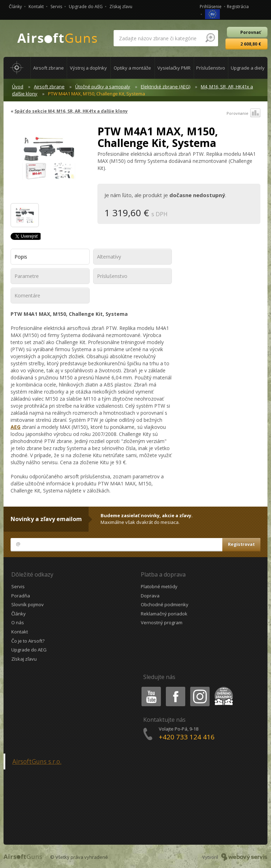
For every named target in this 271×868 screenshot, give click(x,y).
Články (15, 7)
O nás (18, 622)
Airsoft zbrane (49, 87)
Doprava (150, 596)
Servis (56, 7)
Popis (21, 257)
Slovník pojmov (28, 604)
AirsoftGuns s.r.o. (37, 761)
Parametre (27, 276)
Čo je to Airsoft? (28, 641)
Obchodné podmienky (165, 604)
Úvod (18, 87)
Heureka (222, 688)
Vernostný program (162, 622)
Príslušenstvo (112, 276)
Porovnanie (243, 113)
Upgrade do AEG (86, 7)
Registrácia (238, 7)
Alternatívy (109, 257)
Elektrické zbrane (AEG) (165, 87)
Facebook (175, 688)
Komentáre (27, 296)
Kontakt (36, 7)
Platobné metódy (159, 586)
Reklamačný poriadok (164, 614)
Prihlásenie (211, 7)
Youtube (149, 688)
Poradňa (21, 596)
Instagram (199, 688)
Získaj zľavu (121, 7)
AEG (16, 427)
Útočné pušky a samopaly (103, 87)
